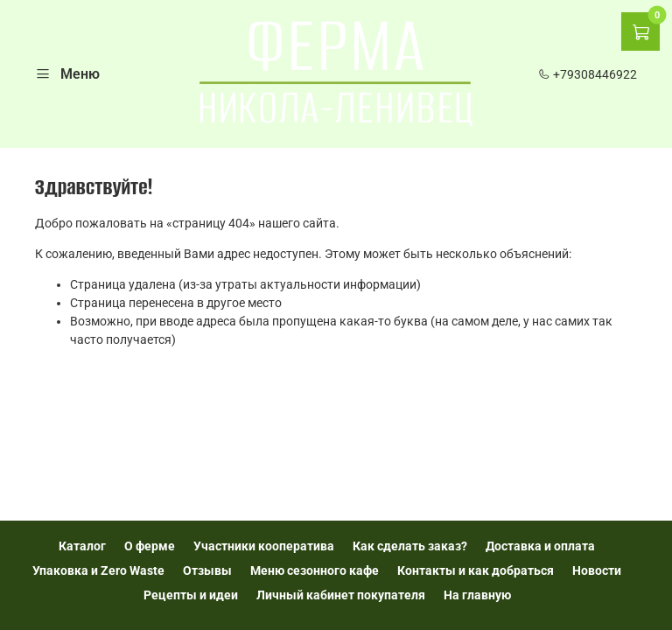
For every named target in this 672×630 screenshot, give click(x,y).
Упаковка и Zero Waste (98, 570)
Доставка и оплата (540, 546)
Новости (597, 570)
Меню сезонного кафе (315, 570)
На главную (477, 595)
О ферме (150, 546)
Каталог (82, 546)
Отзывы (207, 570)
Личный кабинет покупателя (341, 595)
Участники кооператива (264, 546)
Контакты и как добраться (476, 570)
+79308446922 (588, 74)
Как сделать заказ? (410, 546)
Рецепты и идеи (191, 595)
